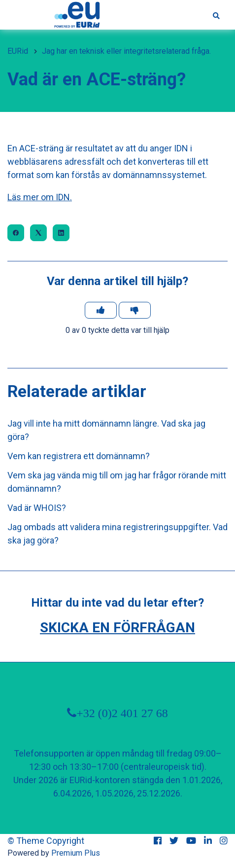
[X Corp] (38, 233)
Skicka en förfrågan (117, 628)
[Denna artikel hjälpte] (101, 310)
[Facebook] (16, 233)
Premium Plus (76, 853)
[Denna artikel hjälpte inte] (135, 310)
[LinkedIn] (61, 233)
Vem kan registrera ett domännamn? (79, 456)
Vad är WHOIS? (37, 508)
